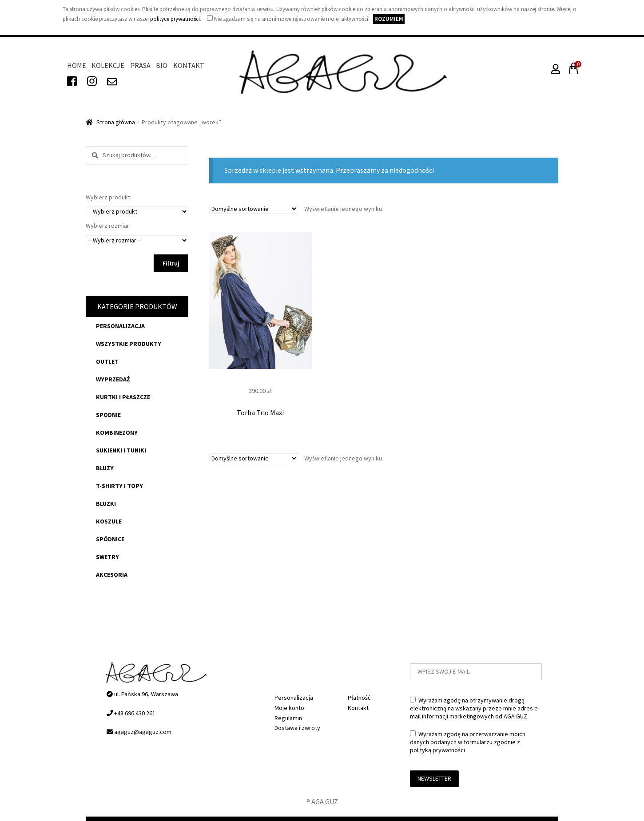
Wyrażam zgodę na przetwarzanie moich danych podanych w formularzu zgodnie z (468, 742)
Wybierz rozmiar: (108, 226)
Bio (162, 65)
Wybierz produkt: (109, 197)
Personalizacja (120, 326)
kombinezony (117, 432)
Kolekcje (108, 65)
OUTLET (107, 361)
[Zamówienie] (254, 209)
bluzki (106, 504)
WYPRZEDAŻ (113, 379)
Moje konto (289, 708)
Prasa (140, 65)
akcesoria (112, 575)
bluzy (105, 468)
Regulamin (288, 718)
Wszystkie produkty (129, 344)
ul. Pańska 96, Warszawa (142, 694)
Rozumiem (389, 19)
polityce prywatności (175, 19)
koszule (109, 521)
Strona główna (116, 122)
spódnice (110, 539)
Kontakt (189, 65)
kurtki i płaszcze (123, 397)
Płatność (359, 698)
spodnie (108, 415)
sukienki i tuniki (121, 450)
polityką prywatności (437, 750)
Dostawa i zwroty (297, 728)
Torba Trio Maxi (260, 412)
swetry (107, 557)
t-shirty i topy (119, 486)
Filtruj (171, 263)
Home (77, 65)
